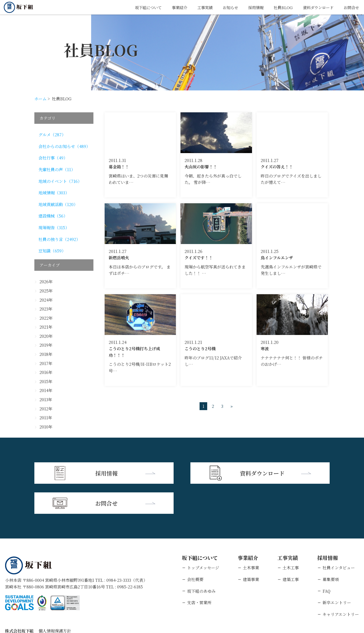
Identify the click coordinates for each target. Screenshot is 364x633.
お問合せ (351, 7)
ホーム (40, 99)
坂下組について (140, 7)
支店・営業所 (199, 572)
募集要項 (331, 549)
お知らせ (225, 7)
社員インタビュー (339, 537)
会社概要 (195, 549)
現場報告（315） (54, 228)
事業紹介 (172, 7)
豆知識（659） (52, 251)
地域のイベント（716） (60, 181)
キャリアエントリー (341, 583)
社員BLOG (280, 7)
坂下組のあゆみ (201, 560)
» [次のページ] (232, 406)
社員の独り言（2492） (59, 239)
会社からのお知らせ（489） (64, 146)
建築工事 (291, 549)
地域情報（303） (54, 193)
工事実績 (199, 7)
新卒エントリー (337, 572)
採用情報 (252, 7)
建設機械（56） (53, 216)
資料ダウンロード (316, 7)
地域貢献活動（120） (58, 204)
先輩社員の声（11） (57, 170)
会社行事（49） (53, 158)
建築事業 (251, 549)
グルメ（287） (52, 135)
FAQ (326, 560)
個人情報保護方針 (55, 600)
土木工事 (291, 537)
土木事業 (251, 537)
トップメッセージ (203, 537)
